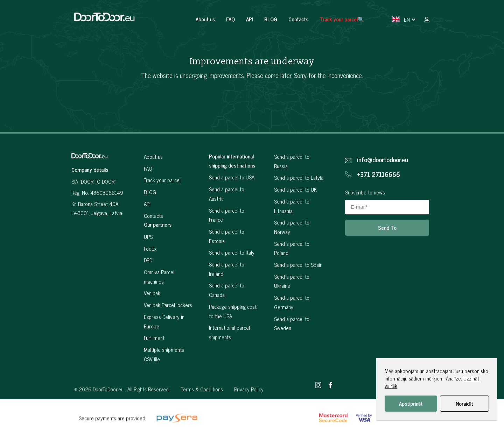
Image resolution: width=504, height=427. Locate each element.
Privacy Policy (249, 401)
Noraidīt (464, 403)
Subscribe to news (365, 192)
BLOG (271, 19)
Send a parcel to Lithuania (292, 206)
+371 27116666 (379, 175)
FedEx (150, 248)
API (250, 19)
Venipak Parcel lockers (168, 305)
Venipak (152, 293)
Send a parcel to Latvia (299, 177)
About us (205, 19)
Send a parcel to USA (232, 177)
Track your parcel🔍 (342, 19)
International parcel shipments (229, 332)
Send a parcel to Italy (232, 252)
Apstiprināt (411, 403)
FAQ (230, 19)
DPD (148, 260)
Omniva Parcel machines (159, 277)
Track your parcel (162, 180)
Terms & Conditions (202, 401)
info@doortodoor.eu (383, 160)
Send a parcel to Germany (292, 302)
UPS (148, 237)
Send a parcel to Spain (298, 265)
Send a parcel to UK (295, 189)
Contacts (298, 19)
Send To (387, 227)
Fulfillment (154, 338)
